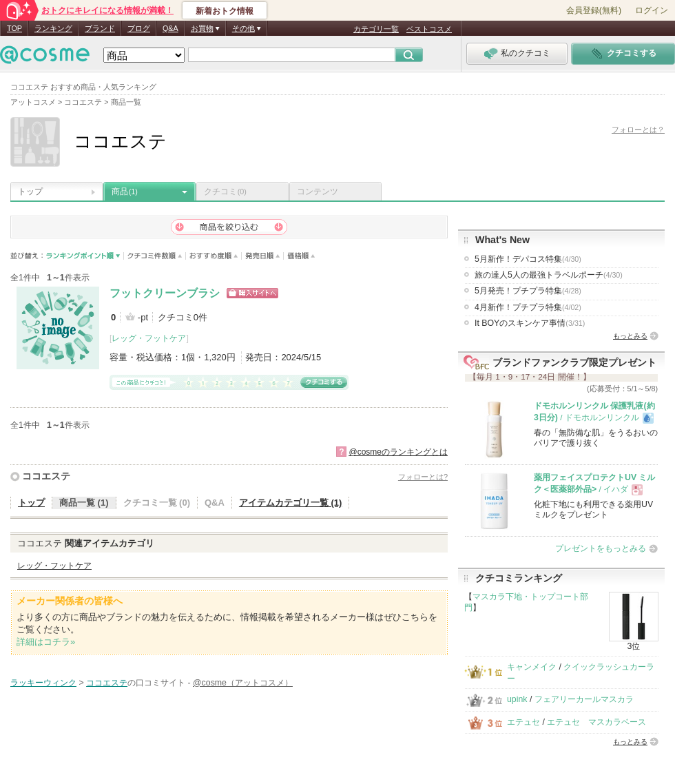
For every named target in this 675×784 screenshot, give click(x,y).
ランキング (53, 28)
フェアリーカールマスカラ (584, 699)
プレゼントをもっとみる (601, 548)
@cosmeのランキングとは (398, 452)
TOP (14, 28)
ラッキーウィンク (43, 683)
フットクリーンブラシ (165, 293)
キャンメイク (532, 667)
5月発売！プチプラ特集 (528, 291)
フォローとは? (423, 477)
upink (517, 699)
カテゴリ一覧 (376, 29)
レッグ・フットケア (149, 338)
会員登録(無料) (594, 10)
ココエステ (46, 476)
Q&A (170, 28)
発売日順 (263, 256)
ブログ (139, 28)
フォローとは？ (638, 130)
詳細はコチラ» (46, 642)
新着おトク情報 (225, 11)
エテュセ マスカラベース (596, 722)
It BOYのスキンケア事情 (530, 323)
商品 (125, 192)
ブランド (100, 28)
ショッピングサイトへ (252, 293)
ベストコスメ (429, 29)
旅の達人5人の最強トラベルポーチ (549, 275)
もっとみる (630, 336)
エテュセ (523, 722)
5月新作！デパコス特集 (528, 259)
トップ (30, 192)
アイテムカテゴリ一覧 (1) (291, 503)
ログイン (652, 10)
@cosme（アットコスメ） (243, 683)
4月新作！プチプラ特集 (528, 307)
